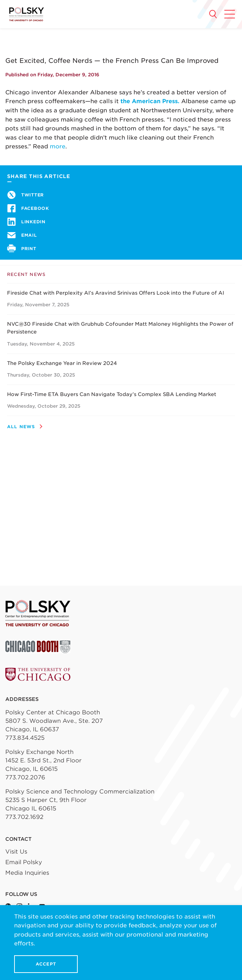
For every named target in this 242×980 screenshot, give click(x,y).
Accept (46, 964)
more (58, 146)
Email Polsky (24, 862)
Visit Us (16, 852)
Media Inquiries (27, 873)
